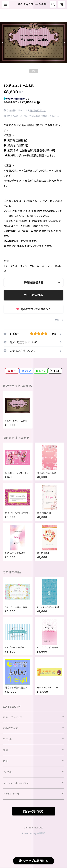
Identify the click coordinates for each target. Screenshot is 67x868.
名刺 (6, 761)
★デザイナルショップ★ (16, 783)
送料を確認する (38, 111)
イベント (8, 772)
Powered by (34, 833)
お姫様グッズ (10, 728)
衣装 (6, 750)
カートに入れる (33, 295)
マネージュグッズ (13, 717)
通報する (59, 320)
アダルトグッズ (11, 794)
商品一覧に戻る (34, 811)
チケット (7, 739)
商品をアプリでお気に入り (33, 309)
